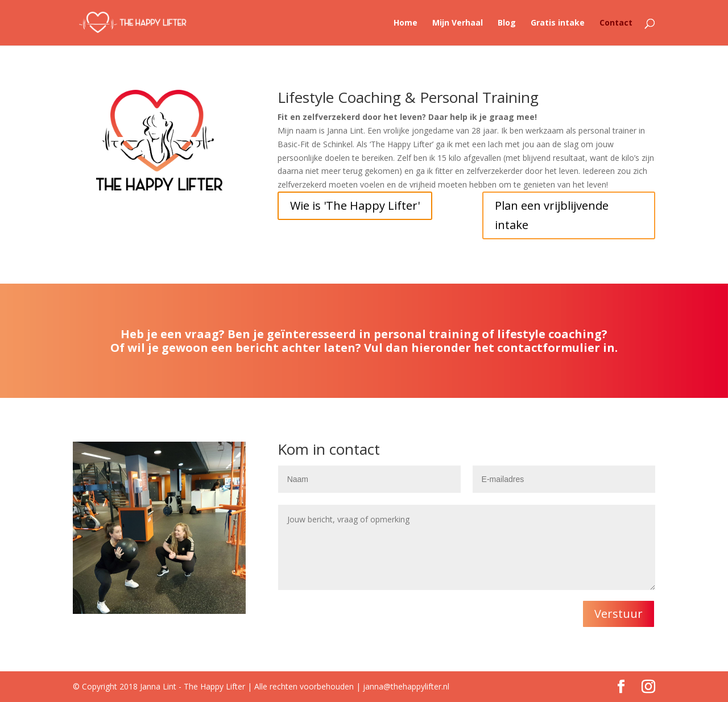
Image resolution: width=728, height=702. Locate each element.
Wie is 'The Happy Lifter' (355, 205)
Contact (616, 23)
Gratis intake (558, 23)
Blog (507, 23)
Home (406, 23)
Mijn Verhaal (458, 23)
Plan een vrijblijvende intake (552, 215)
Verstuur (619, 614)
